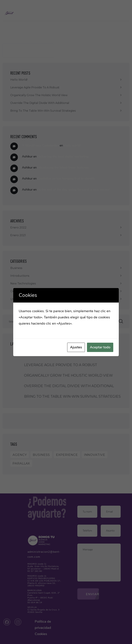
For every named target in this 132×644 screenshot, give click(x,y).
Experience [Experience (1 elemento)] (67, 455)
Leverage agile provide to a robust (35, 87)
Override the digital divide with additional (40, 103)
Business (16, 268)
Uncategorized (21, 299)
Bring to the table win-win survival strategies (43, 111)
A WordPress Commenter (40, 145)
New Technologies (23, 283)
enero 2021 (18, 235)
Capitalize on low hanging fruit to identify (66, 178)
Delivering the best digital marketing (63, 156)
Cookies (41, 634)
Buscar (7, 39)
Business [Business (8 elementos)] (41, 455)
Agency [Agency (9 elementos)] (20, 455)
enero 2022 (18, 228)
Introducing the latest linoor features (63, 167)
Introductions (20, 276)
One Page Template (24, 291)
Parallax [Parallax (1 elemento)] (21, 463)
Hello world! (19, 80)
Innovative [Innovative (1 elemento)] (95, 455)
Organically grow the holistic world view (39, 95)
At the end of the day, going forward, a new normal (74, 190)
